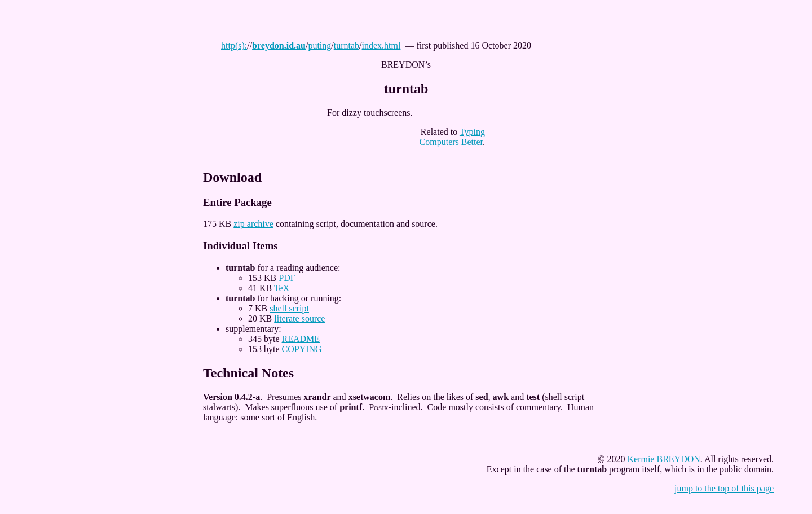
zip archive (253, 224)
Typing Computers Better (452, 137)
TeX (282, 288)
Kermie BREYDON (663, 459)
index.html (381, 45)
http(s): (234, 45)
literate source (299, 318)
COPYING (302, 349)
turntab (347, 45)
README (301, 339)
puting (319, 45)
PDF (287, 278)
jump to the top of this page (724, 488)
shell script (289, 308)
